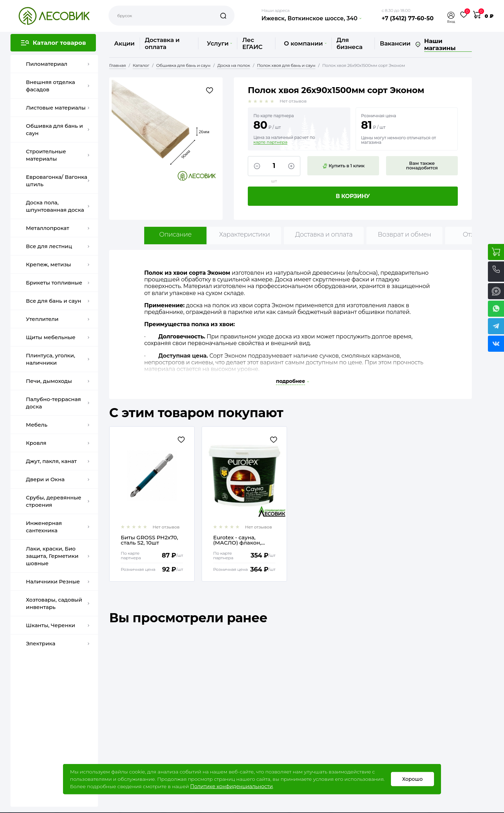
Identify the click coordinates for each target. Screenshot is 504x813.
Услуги (219, 43)
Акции (124, 43)
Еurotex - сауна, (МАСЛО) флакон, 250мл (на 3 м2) (237, 540)
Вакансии (395, 43)
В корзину (353, 196)
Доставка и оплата (162, 43)
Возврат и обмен (404, 234)
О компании (305, 43)
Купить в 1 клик (343, 166)
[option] (152, 504)
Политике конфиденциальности (231, 786)
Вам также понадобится (422, 165)
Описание (176, 234)
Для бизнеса (350, 43)
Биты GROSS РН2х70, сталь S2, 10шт (149, 540)
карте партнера (270, 142)
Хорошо (412, 779)
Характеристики (244, 234)
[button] (451, 15)
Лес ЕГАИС (252, 43)
